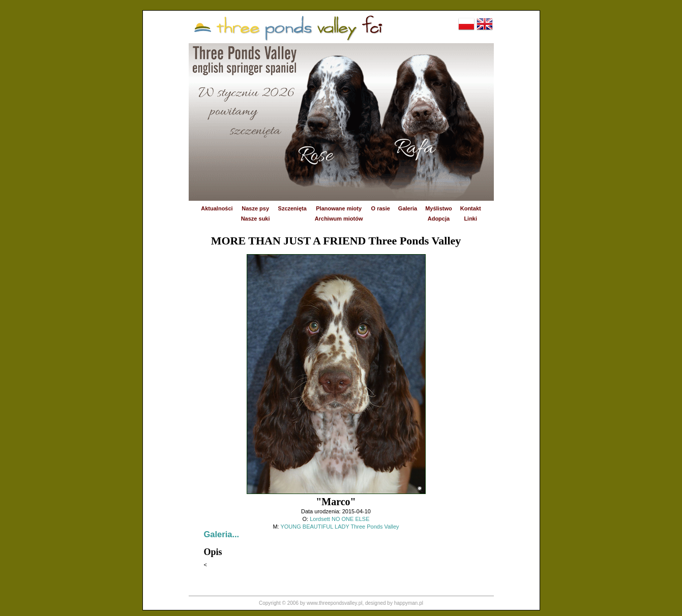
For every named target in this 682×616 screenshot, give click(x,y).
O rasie (381, 208)
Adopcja (439, 219)
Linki (470, 219)
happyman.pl (409, 603)
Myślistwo (439, 208)
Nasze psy (255, 208)
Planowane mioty (339, 208)
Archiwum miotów (339, 219)
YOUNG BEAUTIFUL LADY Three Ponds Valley (339, 527)
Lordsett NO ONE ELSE (339, 519)
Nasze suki (256, 219)
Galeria (408, 208)
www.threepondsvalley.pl (334, 603)
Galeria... (222, 534)
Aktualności (217, 208)
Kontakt (471, 208)
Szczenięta (292, 208)
